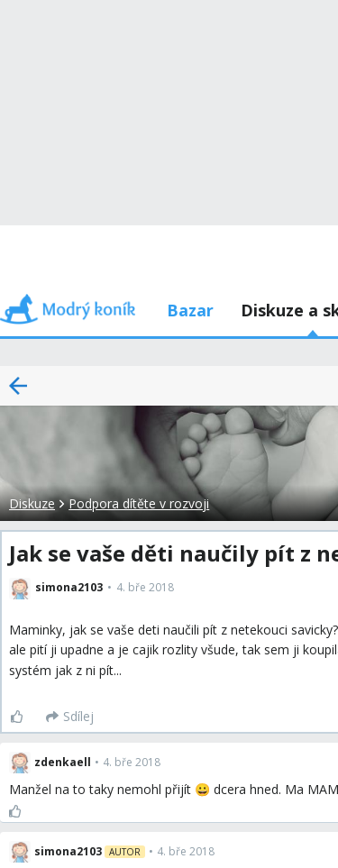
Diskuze (32, 503)
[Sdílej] (70, 717)
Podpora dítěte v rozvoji (139, 503)
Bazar (190, 310)
